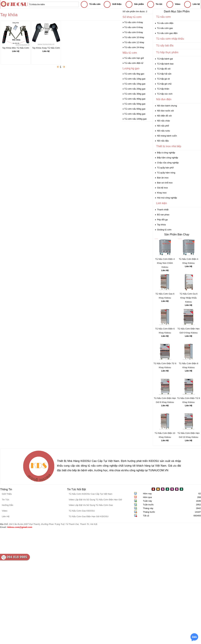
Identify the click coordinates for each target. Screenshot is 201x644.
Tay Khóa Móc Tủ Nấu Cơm (16, 48)
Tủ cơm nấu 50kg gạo (135, 104)
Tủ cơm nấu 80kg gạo (135, 114)
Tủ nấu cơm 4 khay (134, 22)
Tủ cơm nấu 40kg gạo (135, 99)
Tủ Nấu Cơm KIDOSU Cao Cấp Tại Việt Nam (91, 494)
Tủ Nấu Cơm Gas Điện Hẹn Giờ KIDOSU (89, 516)
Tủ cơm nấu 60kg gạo (135, 109)
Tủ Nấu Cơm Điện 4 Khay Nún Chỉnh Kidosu (165, 263)
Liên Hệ (165, 270)
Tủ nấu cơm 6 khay (134, 27)
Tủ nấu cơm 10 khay (134, 37)
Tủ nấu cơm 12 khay (134, 42)
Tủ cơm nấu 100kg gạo (135, 119)
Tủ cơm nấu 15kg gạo (135, 84)
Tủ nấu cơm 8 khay (134, 32)
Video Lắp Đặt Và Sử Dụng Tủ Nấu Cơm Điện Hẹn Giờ (95, 500)
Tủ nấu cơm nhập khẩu (170, 39)
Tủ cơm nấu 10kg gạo (135, 79)
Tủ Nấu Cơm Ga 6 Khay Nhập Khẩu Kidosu (189, 298)
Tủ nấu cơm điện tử (134, 63)
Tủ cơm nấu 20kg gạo (135, 89)
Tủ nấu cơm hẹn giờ (134, 58)
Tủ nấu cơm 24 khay (134, 47)
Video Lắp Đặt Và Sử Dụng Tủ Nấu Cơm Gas (91, 505)
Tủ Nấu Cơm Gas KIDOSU (82, 511)
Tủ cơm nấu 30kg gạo (135, 94)
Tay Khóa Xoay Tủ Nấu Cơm (46, 48)
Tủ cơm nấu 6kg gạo (134, 74)
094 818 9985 (17, 557)
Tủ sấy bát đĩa (165, 46)
